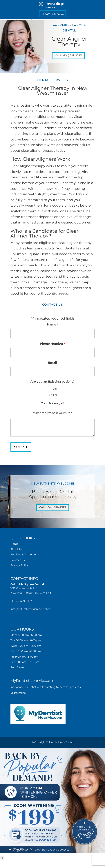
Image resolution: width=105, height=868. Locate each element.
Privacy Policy (20, 565)
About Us (16, 549)
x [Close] (2, 858)
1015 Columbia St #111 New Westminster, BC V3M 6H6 (31, 588)
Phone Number (52, 344)
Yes (55, 389)
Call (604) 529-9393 (68, 55)
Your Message (52, 403)
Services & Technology (25, 554)
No (55, 395)
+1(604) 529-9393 (21, 601)
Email (52, 363)
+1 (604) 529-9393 (52, 14)
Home (14, 544)
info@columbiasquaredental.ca (30, 609)
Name (52, 325)
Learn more (18, 693)
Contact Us (18, 560)
